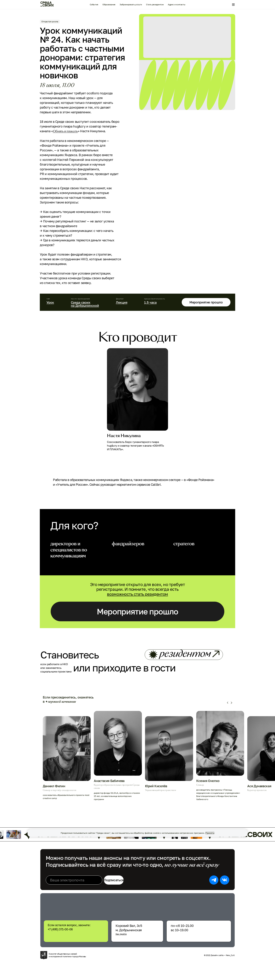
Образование (109, 5)
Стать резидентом (155, 5)
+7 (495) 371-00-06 (77, 943)
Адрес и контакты (177, 5)
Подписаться (126, 895)
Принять (210, 833)
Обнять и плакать (69, 131)
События (94, 5)
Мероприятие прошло (203, 302)
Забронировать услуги (131, 5)
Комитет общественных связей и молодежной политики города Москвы (70, 971)
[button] (228, 718)
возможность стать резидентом (138, 594)
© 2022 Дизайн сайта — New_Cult (217, 971)
